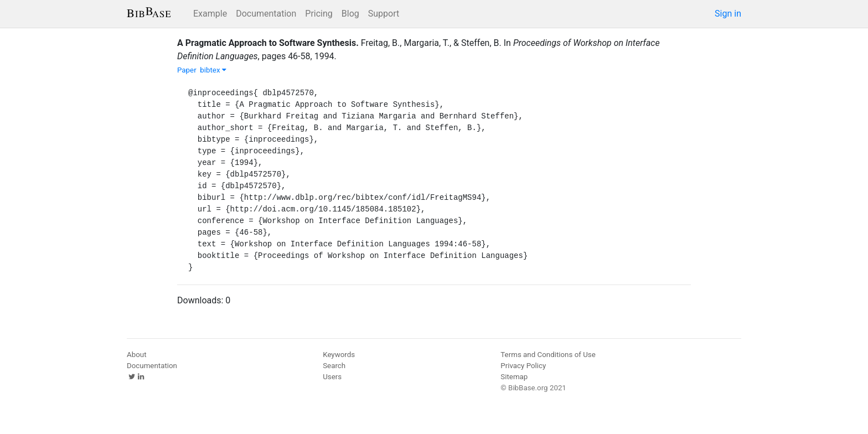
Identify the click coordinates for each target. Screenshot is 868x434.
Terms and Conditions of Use (548, 355)
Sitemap (514, 377)
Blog (350, 14)
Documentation (266, 14)
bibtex (213, 70)
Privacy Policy (523, 366)
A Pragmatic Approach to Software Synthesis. (268, 43)
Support (384, 14)
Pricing (319, 14)
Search (334, 366)
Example (210, 14)
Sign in (728, 14)
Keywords (339, 355)
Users (332, 377)
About (137, 355)
